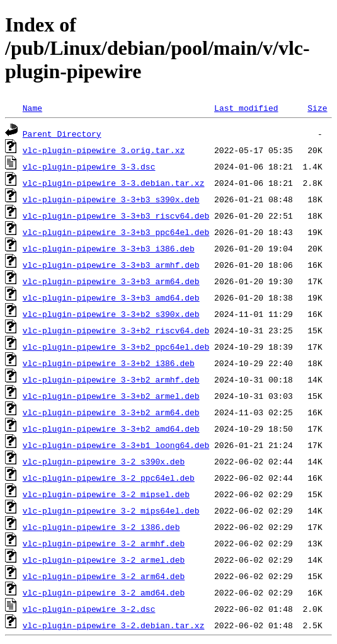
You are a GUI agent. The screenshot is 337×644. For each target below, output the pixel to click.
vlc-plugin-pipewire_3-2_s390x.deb (104, 461)
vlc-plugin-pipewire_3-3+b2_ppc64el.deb (116, 347)
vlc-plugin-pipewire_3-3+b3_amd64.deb (111, 297)
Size (317, 108)
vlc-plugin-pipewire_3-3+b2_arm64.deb (111, 412)
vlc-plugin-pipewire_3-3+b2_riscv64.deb (116, 330)
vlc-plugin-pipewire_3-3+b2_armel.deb (111, 396)
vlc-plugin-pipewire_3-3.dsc (89, 166)
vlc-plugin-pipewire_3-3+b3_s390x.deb (111, 199)
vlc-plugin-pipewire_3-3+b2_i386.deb (109, 363)
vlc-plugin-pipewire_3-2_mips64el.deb (111, 510)
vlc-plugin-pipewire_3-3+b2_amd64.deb (111, 428)
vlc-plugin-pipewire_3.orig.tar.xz (104, 150)
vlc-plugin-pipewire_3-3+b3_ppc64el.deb (116, 232)
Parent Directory (62, 134)
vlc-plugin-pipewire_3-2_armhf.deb (104, 543)
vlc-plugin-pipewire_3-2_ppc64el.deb (109, 478)
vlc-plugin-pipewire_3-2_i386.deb (101, 527)
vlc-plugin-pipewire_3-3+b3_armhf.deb (111, 265)
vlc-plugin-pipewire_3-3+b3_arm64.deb (111, 281)
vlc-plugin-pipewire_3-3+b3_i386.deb (109, 248)
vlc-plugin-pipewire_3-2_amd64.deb (104, 592)
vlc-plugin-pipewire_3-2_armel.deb (104, 560)
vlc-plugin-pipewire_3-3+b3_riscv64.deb (116, 216)
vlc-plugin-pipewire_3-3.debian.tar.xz (114, 183)
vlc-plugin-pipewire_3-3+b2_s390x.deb (111, 314)
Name (32, 108)
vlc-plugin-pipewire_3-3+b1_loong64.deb (116, 445)
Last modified (246, 108)
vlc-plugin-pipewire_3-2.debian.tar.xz (114, 625)
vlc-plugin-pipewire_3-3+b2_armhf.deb (111, 379)
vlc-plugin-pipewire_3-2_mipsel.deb (106, 494)
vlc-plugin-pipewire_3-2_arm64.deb (104, 576)
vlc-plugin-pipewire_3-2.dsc (89, 609)
